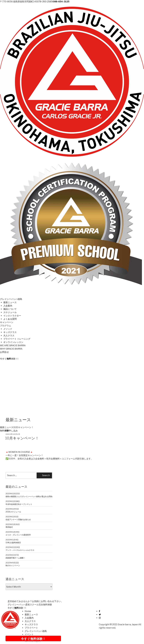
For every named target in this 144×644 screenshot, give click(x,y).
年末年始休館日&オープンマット (19, 504)
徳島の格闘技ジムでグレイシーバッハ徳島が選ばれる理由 (29, 496)
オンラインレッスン (13, 342)
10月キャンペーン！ (22, 438)
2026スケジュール (13, 512)
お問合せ (4, 352)
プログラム (6, 326)
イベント (29, 634)
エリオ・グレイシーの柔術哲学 (18, 535)
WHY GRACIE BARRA (11, 349)
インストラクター (12, 316)
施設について (10, 309)
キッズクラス (10, 332)
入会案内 (8, 306)
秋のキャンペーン (13, 565)
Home (28, 611)
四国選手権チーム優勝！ (15, 558)
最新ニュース (10, 302)
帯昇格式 (9, 527)
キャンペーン (7, 322)
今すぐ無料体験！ (33, 639)
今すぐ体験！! (9, 359)
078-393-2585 (45, 2)
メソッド (8, 329)
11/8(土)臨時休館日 (13, 543)
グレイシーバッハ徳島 (11, 299)
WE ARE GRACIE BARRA (13, 345)
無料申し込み (9, 431)
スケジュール (10, 312)
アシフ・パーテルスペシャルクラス (20, 550)
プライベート (31, 628)
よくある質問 (10, 319)
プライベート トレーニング (17, 339)
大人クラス (9, 336)
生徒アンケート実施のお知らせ (18, 519)
